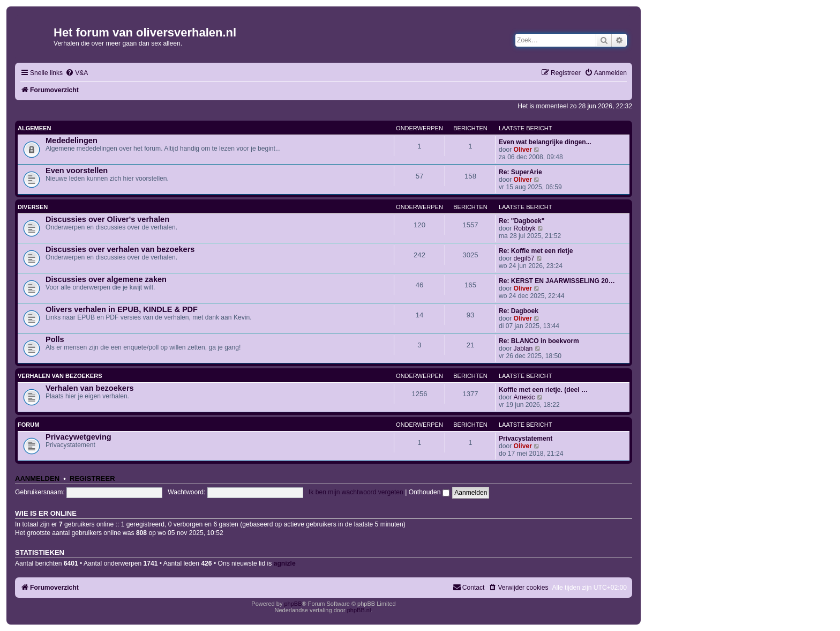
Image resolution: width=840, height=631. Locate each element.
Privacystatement (526, 439)
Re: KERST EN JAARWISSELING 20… (557, 281)
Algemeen (34, 128)
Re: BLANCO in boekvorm (539, 341)
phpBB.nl (359, 610)
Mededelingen (72, 140)
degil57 (524, 258)
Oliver (523, 150)
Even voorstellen (77, 170)
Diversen (33, 207)
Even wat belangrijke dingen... (545, 142)
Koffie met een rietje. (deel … (543, 390)
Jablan (523, 348)
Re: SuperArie (520, 172)
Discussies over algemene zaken (106, 279)
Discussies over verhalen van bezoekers (120, 249)
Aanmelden (37, 478)
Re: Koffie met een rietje (536, 251)
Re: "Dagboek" (522, 221)
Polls (55, 339)
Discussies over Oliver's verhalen (107, 219)
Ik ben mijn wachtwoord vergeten (356, 492)
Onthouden (429, 492)
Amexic (524, 397)
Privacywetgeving (78, 437)
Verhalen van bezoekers (60, 376)
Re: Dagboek (519, 311)
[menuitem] (77, 73)
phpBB (293, 604)
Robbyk (525, 228)
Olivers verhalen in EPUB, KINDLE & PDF (122, 309)
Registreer (92, 478)
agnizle (285, 563)
